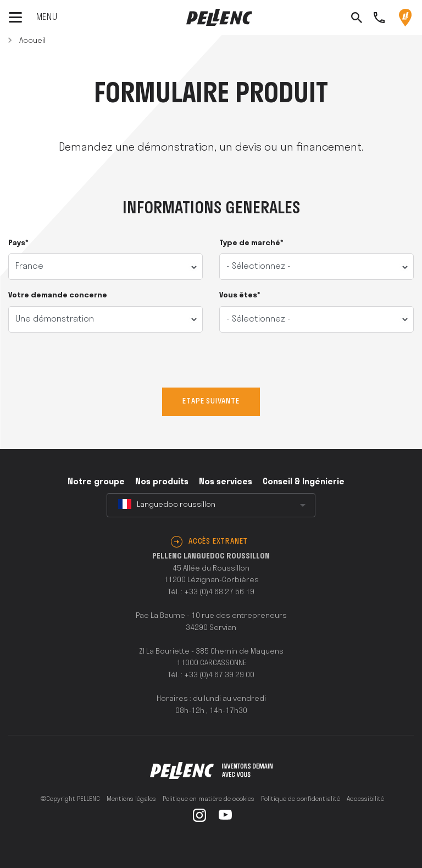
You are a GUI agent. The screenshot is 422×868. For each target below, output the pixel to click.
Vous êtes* (240, 295)
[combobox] (211, 505)
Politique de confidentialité (301, 799)
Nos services (226, 482)
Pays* (18, 243)
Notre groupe (96, 482)
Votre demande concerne (58, 295)
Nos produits (162, 482)
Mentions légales (131, 799)
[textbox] (211, 505)
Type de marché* (251, 243)
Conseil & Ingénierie (304, 482)
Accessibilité (365, 799)
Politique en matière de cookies (209, 799)
